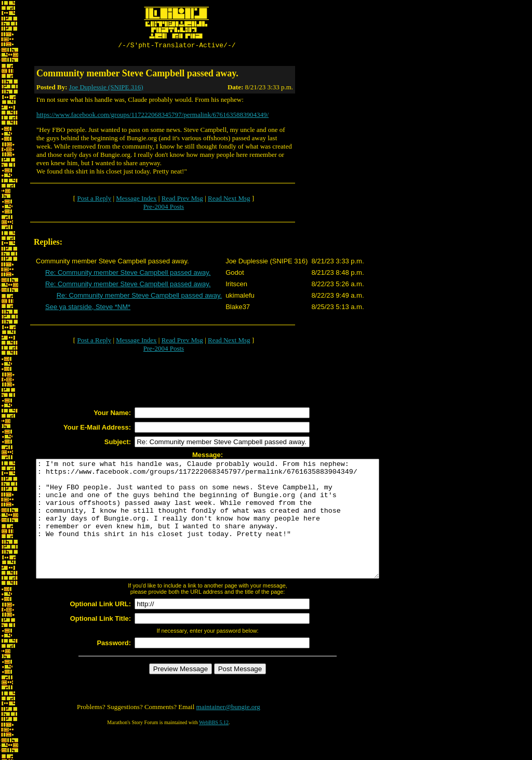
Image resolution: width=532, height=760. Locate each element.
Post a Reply (94, 200)
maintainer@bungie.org (228, 732)
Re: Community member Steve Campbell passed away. (128, 274)
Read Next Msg (229, 200)
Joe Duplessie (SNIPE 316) (106, 89)
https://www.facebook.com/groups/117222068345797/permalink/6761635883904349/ (152, 116)
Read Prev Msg (182, 200)
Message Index (136, 200)
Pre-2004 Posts (164, 208)
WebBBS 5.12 (214, 747)
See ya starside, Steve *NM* (88, 308)
